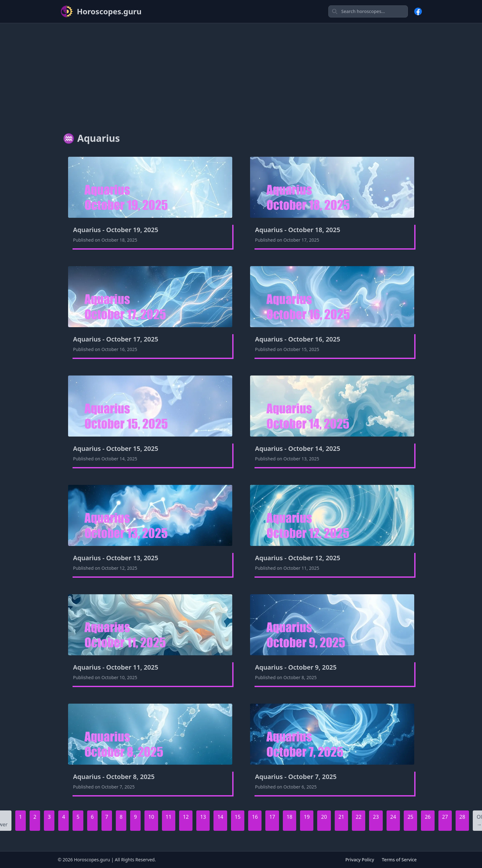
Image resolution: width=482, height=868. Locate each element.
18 (290, 817)
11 (169, 817)
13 (203, 817)
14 (220, 817)
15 (238, 817)
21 (341, 817)
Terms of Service (399, 860)
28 (462, 817)
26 (428, 817)
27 (445, 817)
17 (272, 817)
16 (255, 817)
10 (151, 817)
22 (359, 817)
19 (307, 817)
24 (393, 817)
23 (376, 817)
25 (410, 817)
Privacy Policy (360, 860)
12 (186, 817)
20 (324, 817)
